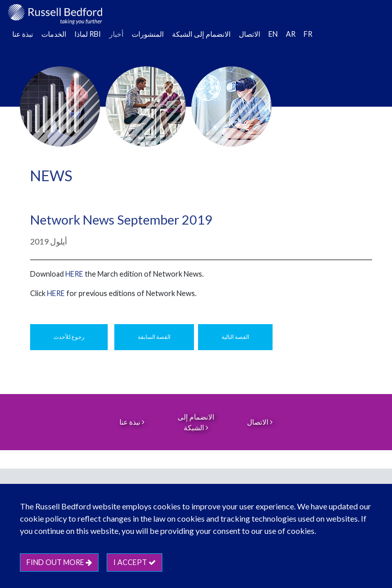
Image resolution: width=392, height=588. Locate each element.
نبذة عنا (23, 34)
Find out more (59, 562)
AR (291, 34)
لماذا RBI (88, 34)
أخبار (116, 34)
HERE (74, 274)
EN (273, 34)
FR (308, 34)
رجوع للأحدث (69, 337)
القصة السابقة (154, 337)
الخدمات (54, 34)
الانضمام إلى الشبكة (201, 34)
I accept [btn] (134, 562)
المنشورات (148, 34)
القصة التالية (235, 337)
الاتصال (250, 34)
